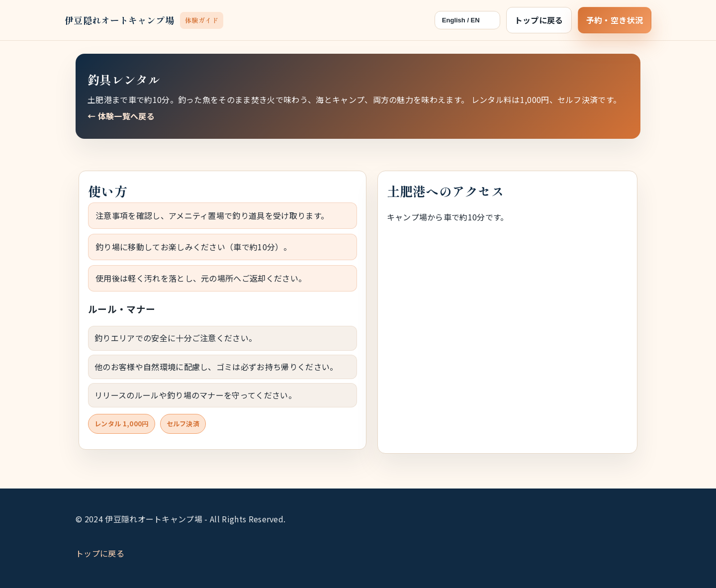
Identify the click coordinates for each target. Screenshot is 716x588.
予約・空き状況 (615, 20)
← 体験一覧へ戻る (121, 116)
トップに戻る (539, 20)
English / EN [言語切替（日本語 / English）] (461, 20)
